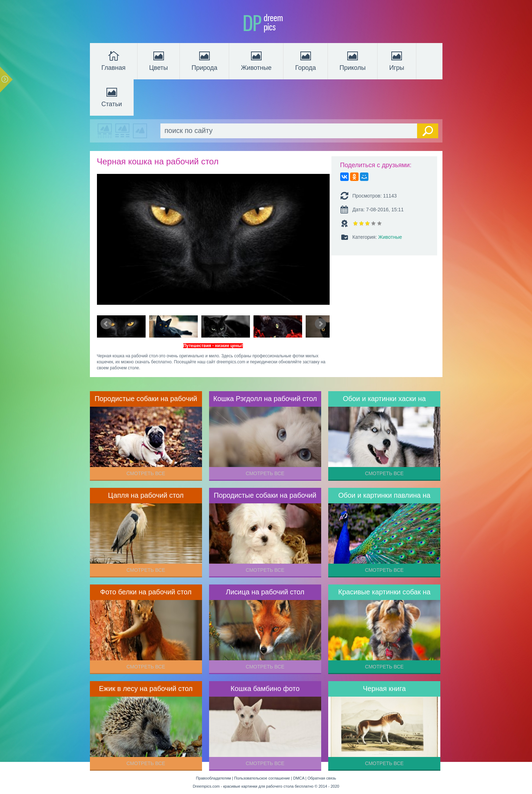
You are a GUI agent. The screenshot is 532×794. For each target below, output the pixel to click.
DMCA (299, 778)
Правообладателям (213, 778)
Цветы (158, 60)
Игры (397, 60)
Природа (204, 60)
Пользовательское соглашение (262, 778)
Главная (114, 60)
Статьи (112, 97)
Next (320, 324)
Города (305, 60)
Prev (106, 324)
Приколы (353, 60)
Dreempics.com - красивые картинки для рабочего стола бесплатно (253, 786)
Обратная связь (322, 778)
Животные (256, 60)
